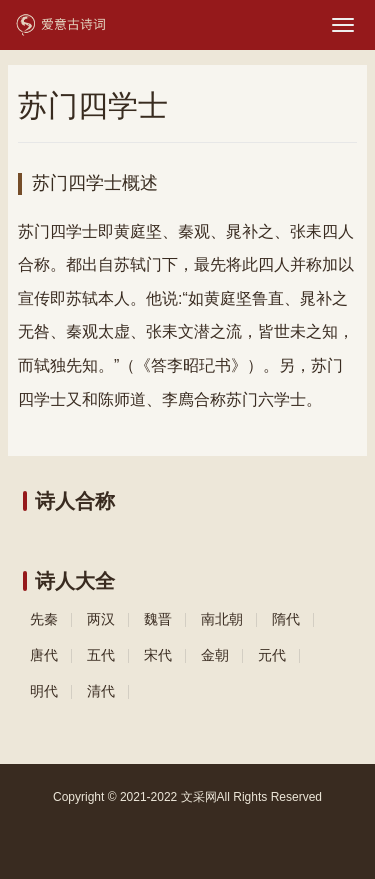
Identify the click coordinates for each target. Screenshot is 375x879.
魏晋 (158, 619)
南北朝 (222, 619)
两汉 (101, 619)
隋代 (286, 619)
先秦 (44, 619)
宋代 (158, 655)
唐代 (44, 655)
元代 (272, 655)
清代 (101, 691)
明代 (44, 691)
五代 (101, 655)
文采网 (199, 797)
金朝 (215, 655)
